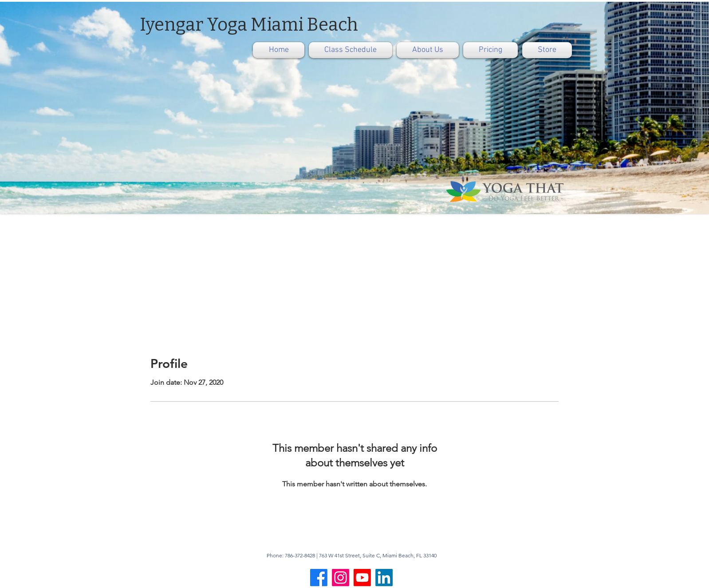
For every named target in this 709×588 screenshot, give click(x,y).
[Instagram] (341, 578)
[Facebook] (319, 578)
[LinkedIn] (384, 578)
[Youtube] (362, 578)
